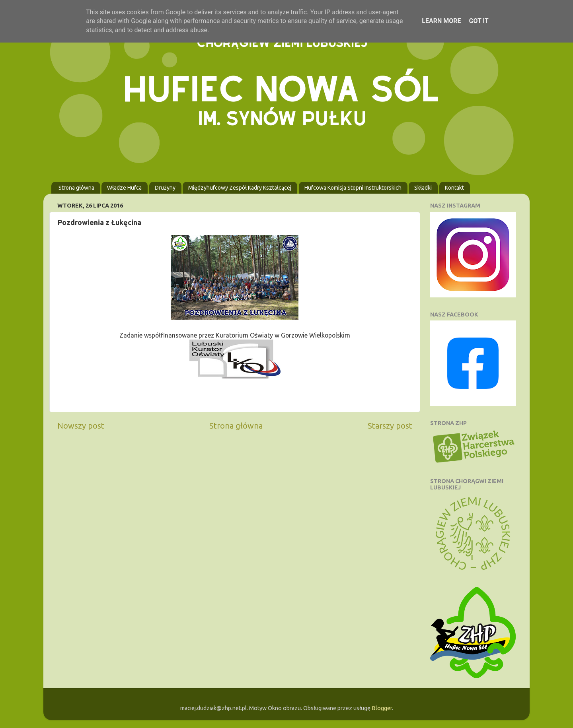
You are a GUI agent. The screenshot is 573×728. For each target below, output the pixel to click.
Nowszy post (81, 426)
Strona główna (76, 188)
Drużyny (165, 188)
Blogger (382, 708)
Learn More (441, 21)
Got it (478, 21)
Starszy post (390, 426)
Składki (423, 188)
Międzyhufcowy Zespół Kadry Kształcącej (240, 188)
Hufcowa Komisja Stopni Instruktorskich (353, 188)
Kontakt (454, 188)
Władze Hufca (124, 188)
